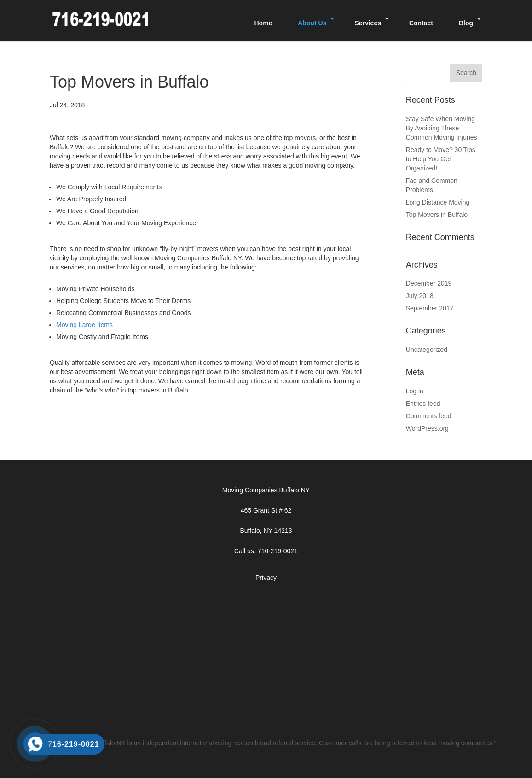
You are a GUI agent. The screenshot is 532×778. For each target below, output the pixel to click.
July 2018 (420, 296)
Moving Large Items (84, 325)
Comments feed (429, 416)
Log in (415, 391)
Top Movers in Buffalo (437, 215)
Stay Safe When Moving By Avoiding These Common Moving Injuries (442, 128)
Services (368, 23)
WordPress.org (427, 428)
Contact (421, 23)
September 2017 (430, 308)
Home (263, 23)
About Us (312, 23)
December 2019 (429, 283)
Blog (466, 23)
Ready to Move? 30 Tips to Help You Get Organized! (441, 159)
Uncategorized (427, 350)
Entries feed (423, 404)
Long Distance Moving (438, 202)
